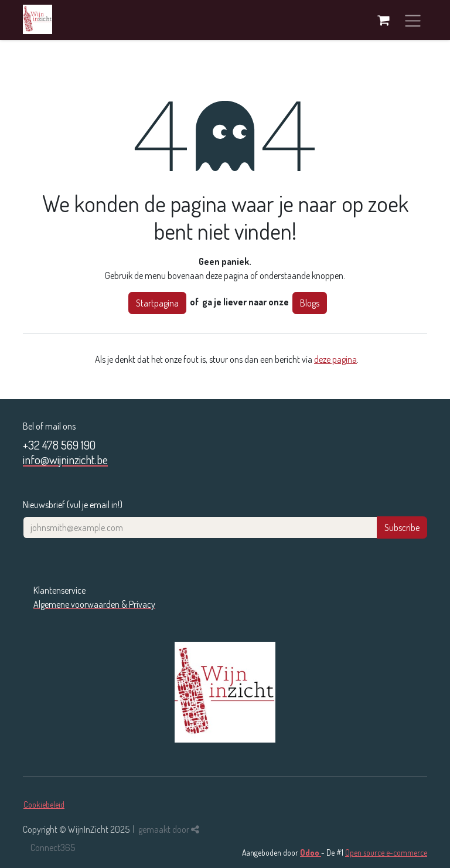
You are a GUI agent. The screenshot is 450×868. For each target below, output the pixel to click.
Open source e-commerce (386, 852)
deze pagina (335, 359)
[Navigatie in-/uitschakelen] (413, 20)
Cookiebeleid (44, 804)
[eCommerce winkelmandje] (383, 20)
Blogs (310, 303)
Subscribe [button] (402, 527)
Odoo (311, 852)
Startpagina (157, 303)
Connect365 (53, 847)
